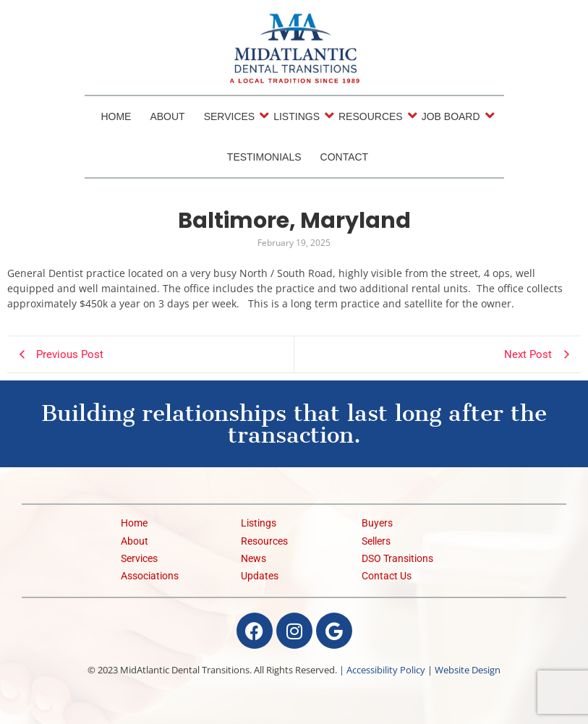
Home (116, 116)
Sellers (376, 541)
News (253, 559)
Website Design (468, 670)
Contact (345, 157)
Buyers (377, 523)
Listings (298, 116)
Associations (150, 576)
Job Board (452, 116)
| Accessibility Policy (382, 670)
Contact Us (387, 576)
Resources (372, 116)
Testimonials (264, 157)
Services (231, 116)
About (167, 116)
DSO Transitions (397, 559)
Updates (260, 576)
